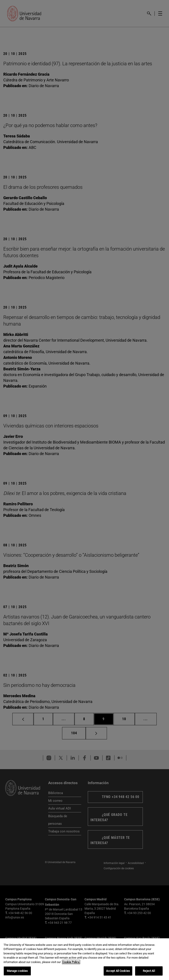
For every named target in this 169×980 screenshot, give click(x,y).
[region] (84, 959)
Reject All (149, 971)
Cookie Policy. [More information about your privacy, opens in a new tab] (71, 962)
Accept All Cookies (118, 971)
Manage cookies (17, 971)
